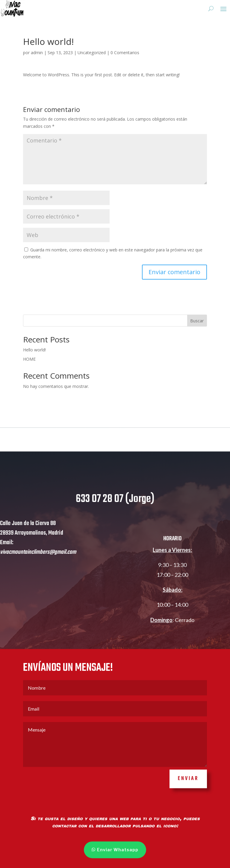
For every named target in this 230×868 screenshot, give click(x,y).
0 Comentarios (125, 53)
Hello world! (34, 350)
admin (37, 53)
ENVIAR (188, 792)
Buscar (197, 321)
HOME (29, 359)
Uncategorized (92, 53)
